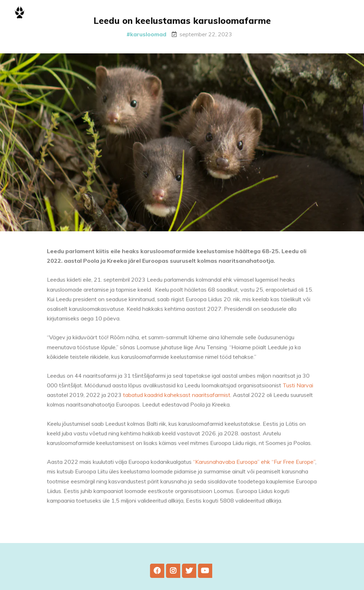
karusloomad (148, 34)
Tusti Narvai (298, 388)
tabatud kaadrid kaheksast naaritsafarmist (176, 397)
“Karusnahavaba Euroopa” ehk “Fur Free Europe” (254, 464)
